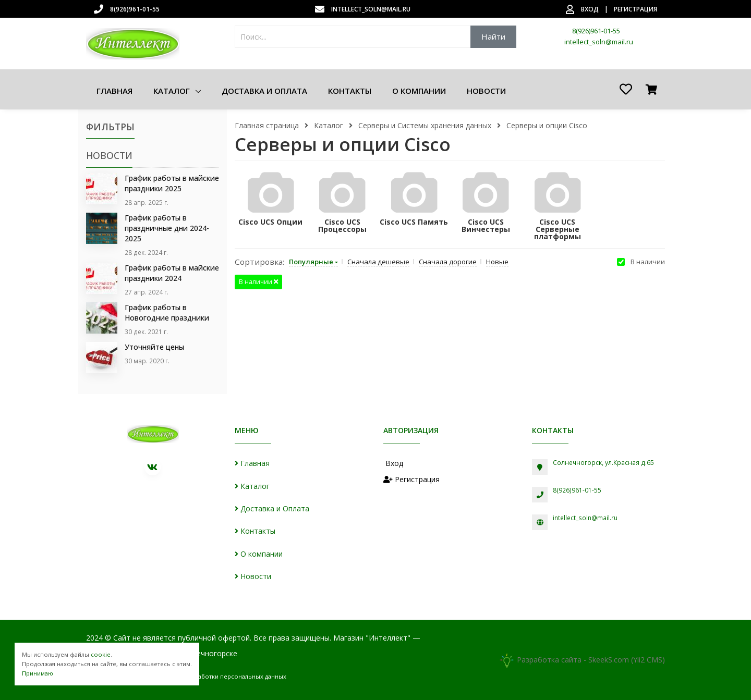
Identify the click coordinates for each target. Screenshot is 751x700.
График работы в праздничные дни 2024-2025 (167, 227)
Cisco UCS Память (414, 222)
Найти (493, 36)
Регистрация (635, 9)
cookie (101, 654)
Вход (590, 9)
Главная (114, 91)
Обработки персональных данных (236, 674)
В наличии (648, 262)
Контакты (350, 91)
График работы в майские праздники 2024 (172, 272)
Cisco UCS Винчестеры (486, 226)
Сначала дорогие (448, 262)
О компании (419, 91)
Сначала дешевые (378, 262)
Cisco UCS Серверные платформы (558, 229)
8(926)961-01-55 (135, 9)
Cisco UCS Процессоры (342, 226)
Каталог (173, 91)
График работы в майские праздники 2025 (172, 183)
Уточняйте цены (154, 345)
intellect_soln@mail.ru (371, 9)
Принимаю (38, 673)
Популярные (311, 262)
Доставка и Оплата (264, 91)
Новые (497, 262)
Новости (486, 91)
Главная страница (267, 125)
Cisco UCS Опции (270, 222)
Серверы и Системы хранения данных (425, 125)
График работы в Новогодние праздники (167, 311)
